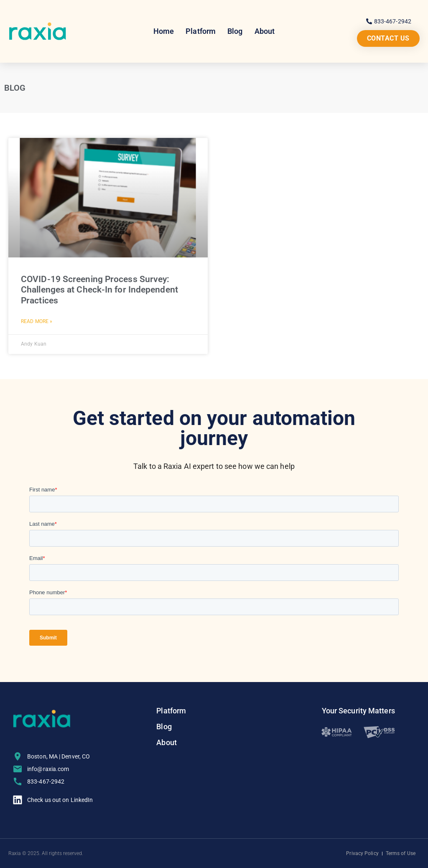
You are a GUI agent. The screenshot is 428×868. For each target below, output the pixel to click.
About (265, 31)
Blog (235, 31)
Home (164, 31)
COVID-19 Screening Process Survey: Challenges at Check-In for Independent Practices (99, 290)
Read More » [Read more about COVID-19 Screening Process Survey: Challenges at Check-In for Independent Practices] (37, 321)
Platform (201, 31)
